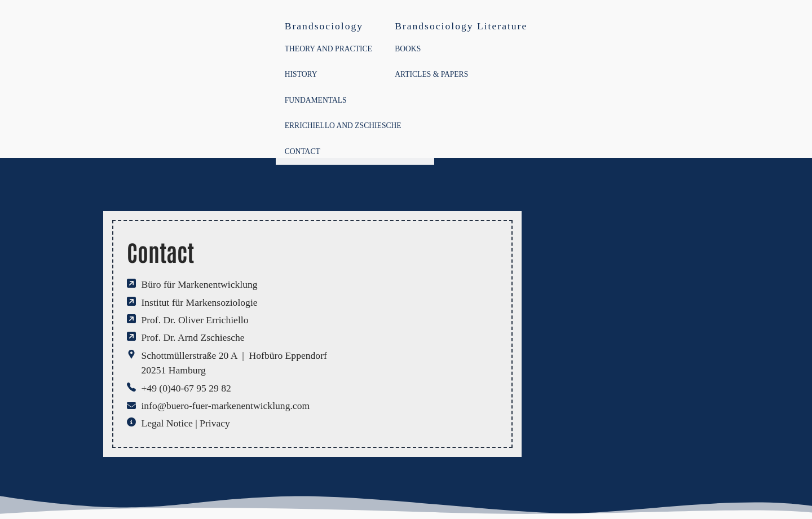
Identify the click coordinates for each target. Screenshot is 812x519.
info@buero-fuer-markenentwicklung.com (225, 406)
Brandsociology (324, 26)
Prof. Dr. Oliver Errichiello (195, 320)
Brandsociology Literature (461, 26)
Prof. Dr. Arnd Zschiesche (193, 337)
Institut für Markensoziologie (199, 302)
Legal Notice (167, 423)
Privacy (215, 423)
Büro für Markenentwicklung (199, 284)
